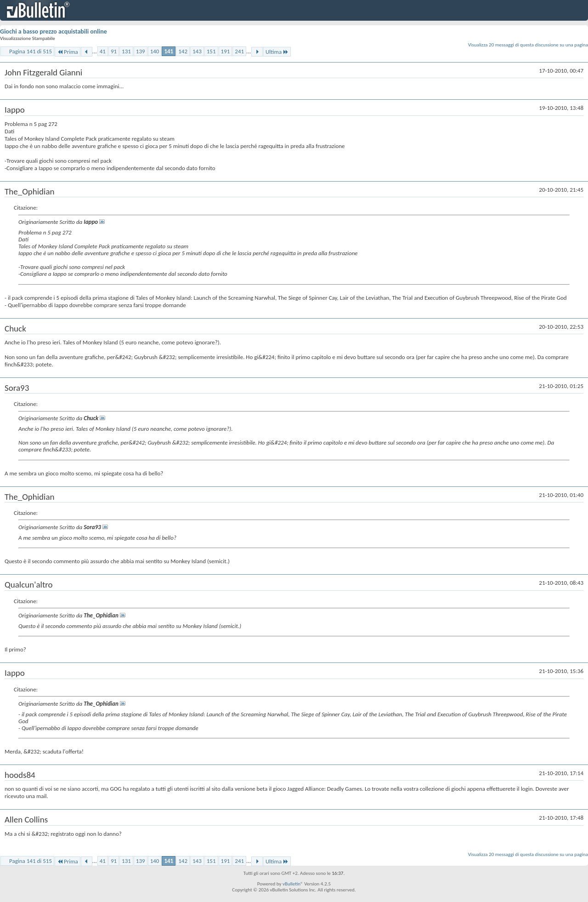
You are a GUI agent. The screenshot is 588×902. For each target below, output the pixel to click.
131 (126, 51)
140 (155, 51)
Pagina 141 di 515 (31, 51)
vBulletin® (293, 884)
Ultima (277, 52)
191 (226, 51)
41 (103, 51)
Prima (68, 52)
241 (239, 51)
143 (197, 51)
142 (183, 51)
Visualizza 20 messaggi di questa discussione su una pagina (528, 45)
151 (211, 51)
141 (169, 51)
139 (141, 51)
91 (114, 51)
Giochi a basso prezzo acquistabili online (54, 31)
